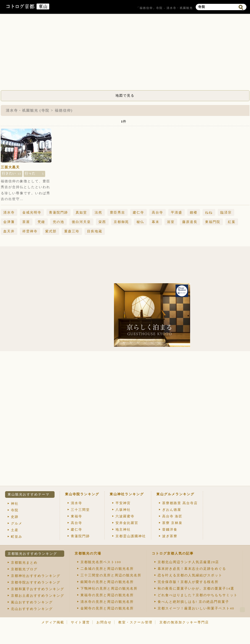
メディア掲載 (53, 622)
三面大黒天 (10, 167)
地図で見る (125, 95)
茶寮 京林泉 (172, 523)
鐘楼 (194, 212)
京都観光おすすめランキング (32, 554)
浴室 (171, 222)
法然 (98, 212)
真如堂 (81, 212)
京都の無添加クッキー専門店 (184, 622)
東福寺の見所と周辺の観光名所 (107, 595)
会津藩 (9, 222)
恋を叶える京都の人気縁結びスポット (190, 575)
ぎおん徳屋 (172, 510)
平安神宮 (123, 503)
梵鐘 (41, 222)
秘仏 (140, 222)
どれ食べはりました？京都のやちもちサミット (198, 595)
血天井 (9, 231)
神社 (15, 504)
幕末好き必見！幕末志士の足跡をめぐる (192, 569)
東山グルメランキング (175, 494)
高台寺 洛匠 (172, 516)
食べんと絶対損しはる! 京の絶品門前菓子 (193, 602)
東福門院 (213, 222)
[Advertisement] (125, 53)
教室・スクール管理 (135, 622)
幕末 (156, 222)
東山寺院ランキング (82, 494)
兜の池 (59, 222)
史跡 (15, 517)
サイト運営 (80, 622)
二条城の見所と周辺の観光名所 (107, 569)
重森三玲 (72, 231)
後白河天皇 (81, 222)
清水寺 (9, 212)
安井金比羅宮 (127, 523)
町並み (17, 537)
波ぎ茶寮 (170, 536)
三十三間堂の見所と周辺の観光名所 (111, 575)
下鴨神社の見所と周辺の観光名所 (109, 588)
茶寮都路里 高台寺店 (180, 503)
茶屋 (26, 222)
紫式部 (51, 231)
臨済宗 (226, 212)
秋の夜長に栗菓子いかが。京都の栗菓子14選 (196, 588)
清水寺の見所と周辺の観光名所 (107, 602)
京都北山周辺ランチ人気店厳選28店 (188, 562)
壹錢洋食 (170, 529)
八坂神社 (123, 510)
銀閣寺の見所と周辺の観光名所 (107, 582)
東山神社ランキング (127, 494)
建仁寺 (138, 212)
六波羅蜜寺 (125, 516)
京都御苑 (121, 222)
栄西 (102, 222)
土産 (15, 530)
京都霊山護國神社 (131, 536)
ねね (209, 212)
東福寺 (77, 516)
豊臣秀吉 (118, 212)
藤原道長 (190, 222)
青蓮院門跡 (59, 212)
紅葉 (232, 222)
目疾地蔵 (95, 231)
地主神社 (123, 529)
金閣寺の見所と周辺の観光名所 (107, 608)
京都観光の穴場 (88, 553)
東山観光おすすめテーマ (29, 494)
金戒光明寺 (32, 212)
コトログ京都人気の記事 (173, 553)
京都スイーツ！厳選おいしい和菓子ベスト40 (196, 608)
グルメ (17, 523)
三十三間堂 (80, 510)
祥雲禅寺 (30, 231)
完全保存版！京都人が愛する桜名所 (188, 582)
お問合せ (104, 622)
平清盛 (177, 212)
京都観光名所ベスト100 (101, 562)
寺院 (15, 510)
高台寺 (157, 212)
